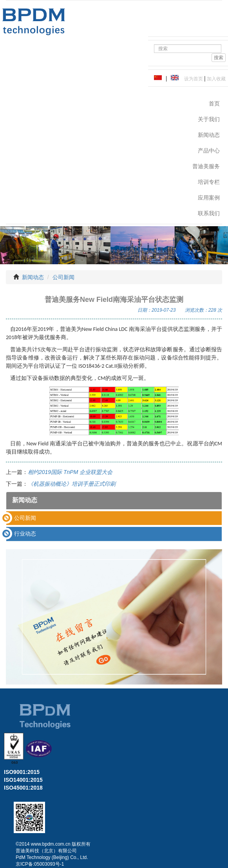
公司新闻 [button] (25, 518)
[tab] (114, 518)
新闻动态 (209, 135)
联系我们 (209, 213)
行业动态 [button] (25, 534)
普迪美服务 (206, 166)
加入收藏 (216, 79)
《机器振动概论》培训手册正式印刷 (72, 484)
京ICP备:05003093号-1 (40, 864)
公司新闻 (63, 277)
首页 (214, 104)
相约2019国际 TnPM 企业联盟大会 (70, 472)
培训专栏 (209, 182)
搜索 (219, 58)
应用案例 (209, 198)
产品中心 (209, 151)
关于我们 (209, 119)
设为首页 (192, 79)
